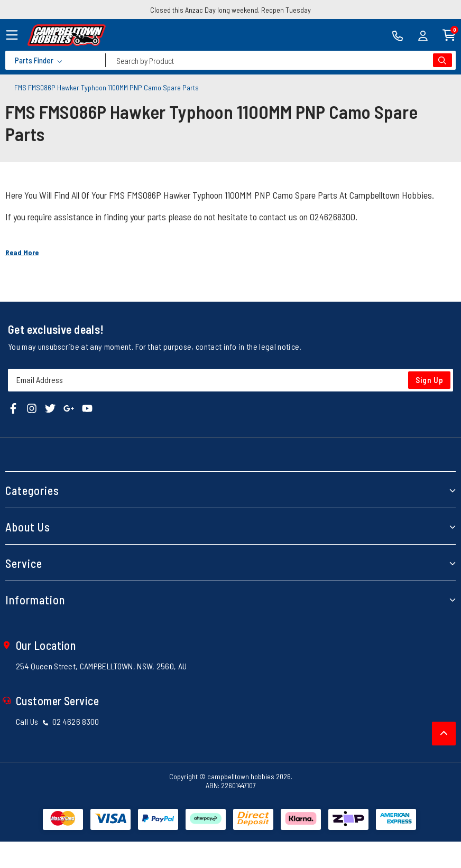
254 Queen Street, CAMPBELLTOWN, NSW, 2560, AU (101, 666)
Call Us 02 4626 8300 (58, 721)
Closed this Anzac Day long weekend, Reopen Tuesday (230, 10)
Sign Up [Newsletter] (430, 380)
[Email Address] (230, 380)
